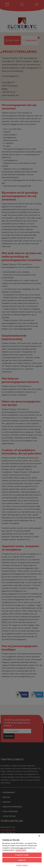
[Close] (39, 836)
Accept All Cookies (22, 855)
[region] (22, 851)
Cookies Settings (22, 865)
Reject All (22, 860)
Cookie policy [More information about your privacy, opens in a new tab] (21, 850)
